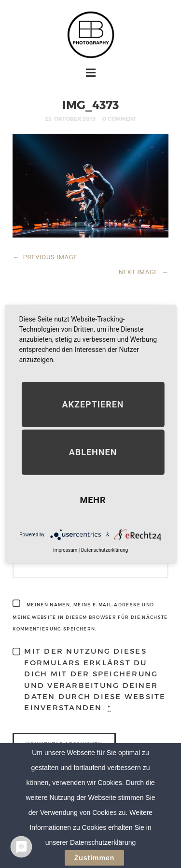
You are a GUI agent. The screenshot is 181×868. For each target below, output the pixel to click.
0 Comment (119, 119)
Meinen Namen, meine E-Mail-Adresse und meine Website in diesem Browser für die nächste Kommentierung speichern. (90, 617)
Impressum (65, 550)
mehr (93, 500)
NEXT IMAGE (144, 272)
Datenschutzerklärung (104, 550)
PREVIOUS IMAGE (45, 257)
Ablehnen (93, 452)
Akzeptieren (93, 404)
